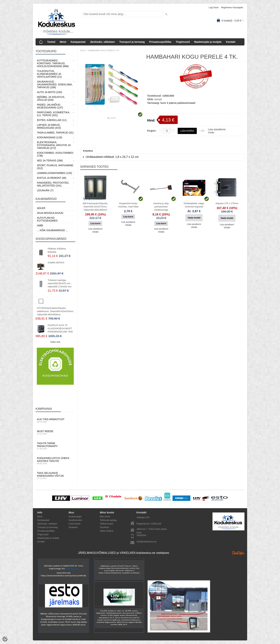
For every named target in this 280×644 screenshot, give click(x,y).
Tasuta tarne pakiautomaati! (55, 446)
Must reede (55, 432)
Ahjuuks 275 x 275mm (227, 203)
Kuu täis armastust (55, 420)
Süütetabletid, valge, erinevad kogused (194, 205)
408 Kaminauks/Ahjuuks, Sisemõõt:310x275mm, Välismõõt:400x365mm (95, 207)
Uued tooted (74, 524)
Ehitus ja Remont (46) (52, 178)
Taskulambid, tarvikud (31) (55, 133)
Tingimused (183, 42)
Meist (63, 42)
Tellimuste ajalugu (108, 520)
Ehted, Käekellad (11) (52, 120)
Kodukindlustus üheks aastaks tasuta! (55, 461)
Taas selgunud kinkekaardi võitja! (55, 475)
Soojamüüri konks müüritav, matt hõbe (128, 205)
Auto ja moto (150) (49, 92)
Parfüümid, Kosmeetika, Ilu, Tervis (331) (53, 114)
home (83, 50)
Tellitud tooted (106, 524)
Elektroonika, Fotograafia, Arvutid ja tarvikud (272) (54, 145)
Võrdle (211, 133)
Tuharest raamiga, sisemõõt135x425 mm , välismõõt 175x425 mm (60, 283)
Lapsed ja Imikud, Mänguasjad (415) (49, 126)
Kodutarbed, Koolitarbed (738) (55, 154)
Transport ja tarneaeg (132, 42)
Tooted (51, 42)
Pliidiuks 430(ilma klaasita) (57, 250)
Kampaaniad (78, 42)
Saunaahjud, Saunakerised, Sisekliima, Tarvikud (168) (55, 84)
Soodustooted (75, 520)
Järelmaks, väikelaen (102, 42)
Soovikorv (105, 527)
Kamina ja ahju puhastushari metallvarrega (161, 207)
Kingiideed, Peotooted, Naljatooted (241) (53, 184)
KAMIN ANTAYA (56, 263)
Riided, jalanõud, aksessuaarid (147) (50, 106)
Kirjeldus (88, 151)
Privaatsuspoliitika (160, 42)
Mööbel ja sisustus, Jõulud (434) (51, 98)
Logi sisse (214, 8)
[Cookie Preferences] (5, 639)
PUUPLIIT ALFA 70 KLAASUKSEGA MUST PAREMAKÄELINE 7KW (60, 328)
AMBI (40, 225)
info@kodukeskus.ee (147, 542)
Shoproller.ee (238, 553)
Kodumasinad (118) (50, 137)
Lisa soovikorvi (217, 129)
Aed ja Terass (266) (50, 161)
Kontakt (231, 42)
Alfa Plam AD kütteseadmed (47, 219)
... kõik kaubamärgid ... (52, 230)
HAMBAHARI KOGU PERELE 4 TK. (104, 50)
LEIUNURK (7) (45, 190)
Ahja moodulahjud (50, 213)
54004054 (141, 535)
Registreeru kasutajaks (232, 8)
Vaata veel (55, 342)
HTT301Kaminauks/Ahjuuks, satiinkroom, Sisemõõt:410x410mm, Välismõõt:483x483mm (55, 311)
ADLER (41, 208)
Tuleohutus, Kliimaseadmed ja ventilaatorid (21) (49, 74)
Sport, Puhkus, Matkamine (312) (55, 167)
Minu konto (105, 517)
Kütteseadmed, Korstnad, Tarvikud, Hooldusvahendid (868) (53, 63)
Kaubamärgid (75, 517)
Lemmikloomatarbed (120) (54, 173)
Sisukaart (73, 527)
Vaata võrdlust (107, 531)
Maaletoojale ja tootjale (208, 42)
